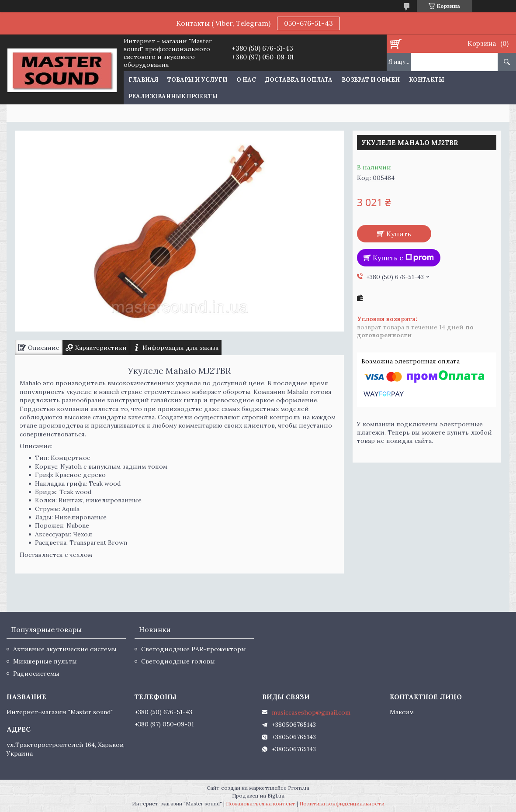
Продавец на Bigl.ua (258, 796)
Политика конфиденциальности (342, 803)
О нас (246, 80)
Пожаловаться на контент (261, 803)
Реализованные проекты (173, 96)
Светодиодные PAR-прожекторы (194, 649)
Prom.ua (299, 788)
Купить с (403, 258)
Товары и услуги (197, 80)
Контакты (427, 80)
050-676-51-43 (308, 23)
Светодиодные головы (178, 661)
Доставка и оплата (299, 80)
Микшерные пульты (45, 661)
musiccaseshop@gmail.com (311, 712)
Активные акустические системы (65, 649)
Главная (143, 80)
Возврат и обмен (371, 80)
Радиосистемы (36, 674)
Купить (399, 234)
